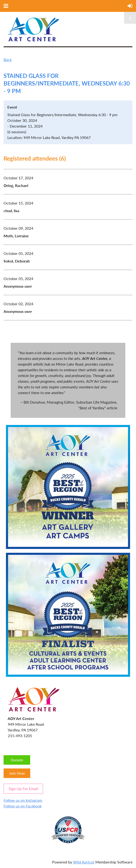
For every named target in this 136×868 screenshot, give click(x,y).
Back (8, 60)
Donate (17, 760)
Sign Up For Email (23, 789)
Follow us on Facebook (23, 806)
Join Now (17, 773)
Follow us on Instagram (23, 800)
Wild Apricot (84, 862)
